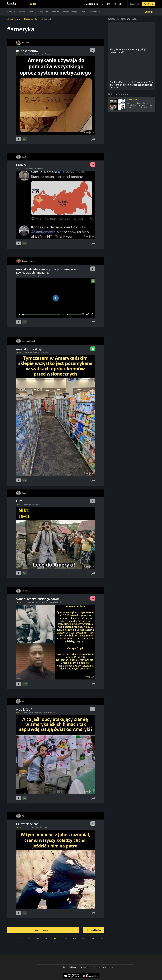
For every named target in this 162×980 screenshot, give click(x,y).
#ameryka (28, 54)
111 (56, 939)
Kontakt (62, 967)
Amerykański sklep (29, 349)
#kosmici (46, 713)
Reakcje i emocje (70, 12)
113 (37, 939)
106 (101, 939)
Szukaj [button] (150, 12)
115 (19, 939)
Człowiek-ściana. (28, 824)
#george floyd (44, 602)
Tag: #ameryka (31, 19)
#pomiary (41, 54)
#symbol (35, 602)
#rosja (26, 168)
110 (65, 939)
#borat (38, 504)
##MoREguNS (37, 276)
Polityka (55, 12)
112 (47, 939)
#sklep (27, 352)
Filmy (108, 4)
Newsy (83, 12)
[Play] (19, 314)
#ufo (33, 504)
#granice (40, 168)
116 (10, 939)
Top (119, 4)
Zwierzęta (11, 12)
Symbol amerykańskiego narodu (38, 599)
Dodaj (33, 4)
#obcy (26, 713)
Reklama (73, 967)
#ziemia (32, 713)
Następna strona (43, 930)
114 (28, 939)
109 (74, 939)
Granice (21, 165)
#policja (32, 827)
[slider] (41, 314)
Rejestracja (148, 4)
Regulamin (85, 967)
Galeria (32, 12)
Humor (22, 12)
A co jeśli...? (24, 709)
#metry (48, 54)
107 (92, 939)
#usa (26, 827)
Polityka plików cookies (103, 967)
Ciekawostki (43, 12)
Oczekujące (92, 4)
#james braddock (55, 602)
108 (83, 939)
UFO (19, 501)
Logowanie (135, 4)
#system (34, 54)
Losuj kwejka (94, 930)
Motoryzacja (95, 12)
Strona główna (14, 19)
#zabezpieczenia (43, 352)
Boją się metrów (27, 51)
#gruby (45, 827)
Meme (18, 54)
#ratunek (53, 713)
